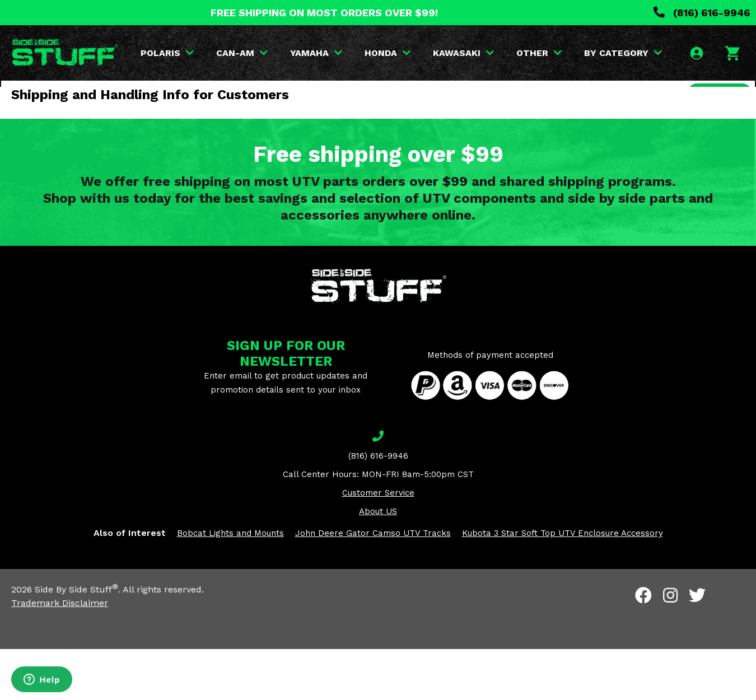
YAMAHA (346, 53)
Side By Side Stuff (76, 640)
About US (378, 562)
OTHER (569, 53)
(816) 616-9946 (702, 13)
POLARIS (197, 53)
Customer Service (378, 544)
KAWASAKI (493, 53)
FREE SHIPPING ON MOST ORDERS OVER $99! (324, 13)
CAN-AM (272, 53)
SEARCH (715, 119)
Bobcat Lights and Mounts (230, 584)
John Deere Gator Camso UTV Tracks (373, 584)
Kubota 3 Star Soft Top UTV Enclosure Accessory (563, 584)
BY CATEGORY (653, 53)
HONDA (417, 53)
